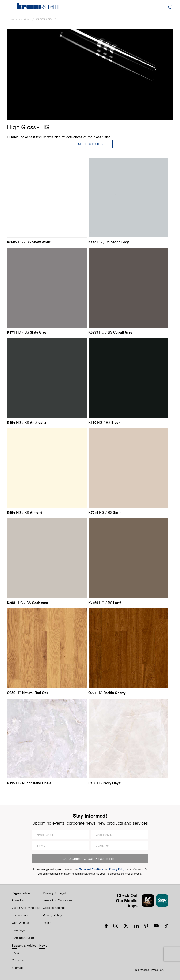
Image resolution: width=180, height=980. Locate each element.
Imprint (48, 923)
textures (26, 19)
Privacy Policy (52, 915)
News (43, 946)
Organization (21, 893)
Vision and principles (26, 908)
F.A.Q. (16, 953)
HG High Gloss (46, 19)
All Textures (90, 144)
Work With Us (20, 923)
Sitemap (17, 968)
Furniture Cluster (23, 938)
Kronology (18, 930)
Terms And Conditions (58, 900)
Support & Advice (24, 946)
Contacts (18, 960)
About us (18, 900)
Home (14, 19)
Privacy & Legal (54, 893)
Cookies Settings (54, 908)
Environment (20, 915)
